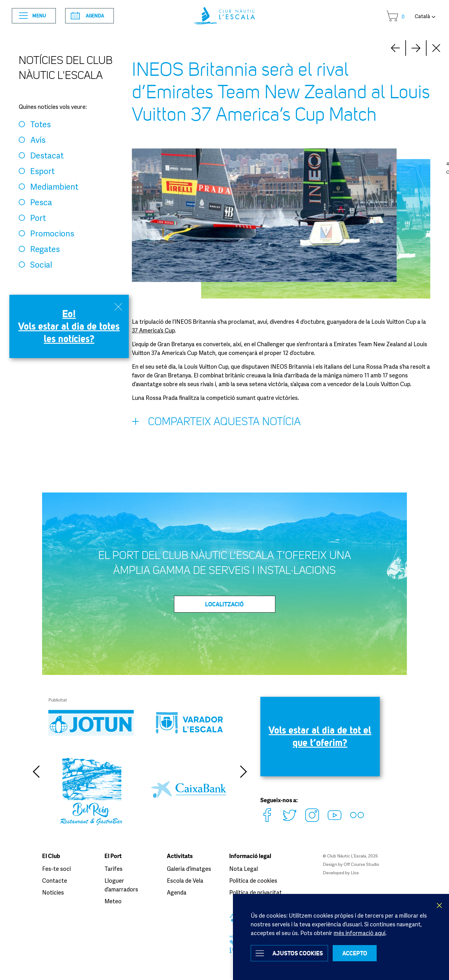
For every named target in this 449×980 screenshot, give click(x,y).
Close (437, 48)
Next (395, 48)
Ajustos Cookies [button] (298, 953)
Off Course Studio (361, 864)
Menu (33, 16)
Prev (416, 48)
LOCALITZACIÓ (224, 604)
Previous (36, 772)
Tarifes (113, 869)
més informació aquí (360, 933)
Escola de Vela (185, 881)
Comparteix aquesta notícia (216, 423)
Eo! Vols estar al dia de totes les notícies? (69, 326)
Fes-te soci (56, 869)
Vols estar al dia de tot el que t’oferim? (320, 736)
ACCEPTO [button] (355, 953)
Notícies (53, 892)
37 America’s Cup (153, 330)
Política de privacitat (256, 892)
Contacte (55, 881)
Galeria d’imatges (189, 869)
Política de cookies (253, 881)
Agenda (87, 16)
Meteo (113, 901)
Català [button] (422, 16)
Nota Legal (244, 869)
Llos (355, 873)
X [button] (440, 905)
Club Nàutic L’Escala (224, 16)
